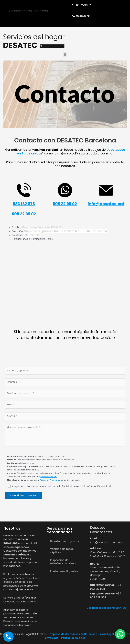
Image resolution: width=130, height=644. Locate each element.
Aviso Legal (107, 634)
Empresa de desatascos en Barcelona (73, 634)
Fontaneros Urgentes (64, 571)
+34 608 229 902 (106, 596)
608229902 (31, 235)
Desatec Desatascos (101, 530)
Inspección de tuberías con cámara (64, 562)
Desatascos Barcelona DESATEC (42, 227)
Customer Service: (103, 585)
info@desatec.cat (49, 477)
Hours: (94, 564)
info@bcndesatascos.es (106, 542)
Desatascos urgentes (64, 541)
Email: (94, 538)
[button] (65, 54)
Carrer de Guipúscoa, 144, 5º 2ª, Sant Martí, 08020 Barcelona (65, 231)
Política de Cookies (73, 638)
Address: (96, 548)
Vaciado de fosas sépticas (62, 551)
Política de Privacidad (50, 480)
